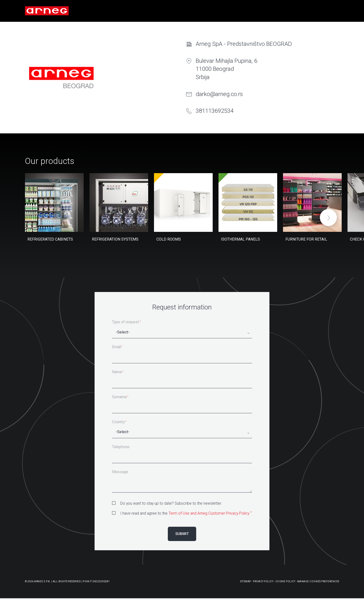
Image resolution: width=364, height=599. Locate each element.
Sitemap (246, 581)
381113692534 (215, 111)
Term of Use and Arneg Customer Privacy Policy (209, 513)
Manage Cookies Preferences (318, 581)
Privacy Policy (263, 581)
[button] (328, 218)
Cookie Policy (285, 581)
